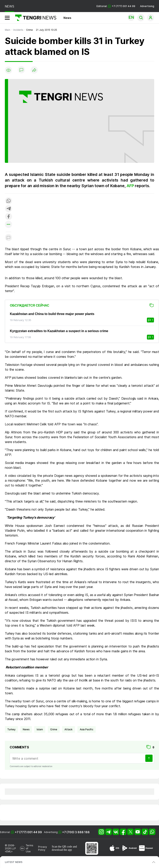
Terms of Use (30, 848)
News (67, 18)
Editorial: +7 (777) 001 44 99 (116, 6)
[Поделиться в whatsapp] (8, 201)
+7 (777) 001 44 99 (28, 832)
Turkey (11, 729)
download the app (62, 850)
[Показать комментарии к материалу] (8, 238)
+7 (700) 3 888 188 (76, 832)
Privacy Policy (43, 848)
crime (54, 729)
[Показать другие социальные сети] (8, 225)
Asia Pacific (87, 729)
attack (69, 729)
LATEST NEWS (14, 862)
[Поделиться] (34, 70)
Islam (40, 729)
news (26, 729)
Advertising (147, 6)
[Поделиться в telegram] (8, 209)
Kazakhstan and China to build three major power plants (52, 314)
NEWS (9, 6)
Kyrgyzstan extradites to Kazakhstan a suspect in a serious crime (59, 331)
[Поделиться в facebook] (8, 217)
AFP (131, 186)
